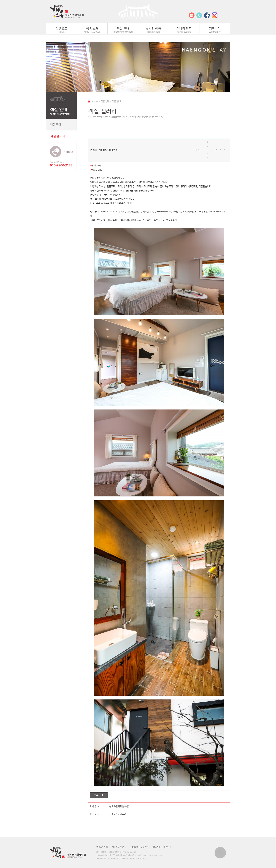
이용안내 (156, 847)
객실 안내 (123, 29)
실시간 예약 (153, 29)
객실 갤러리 (58, 136)
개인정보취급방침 (119, 847)
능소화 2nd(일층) (118, 814)
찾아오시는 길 (102, 847)
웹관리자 (167, 847)
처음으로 (62, 29)
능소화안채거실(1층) (119, 806)
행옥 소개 (92, 29)
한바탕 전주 (184, 29)
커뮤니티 (215, 29)
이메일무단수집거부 (140, 847)
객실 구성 (56, 124)
